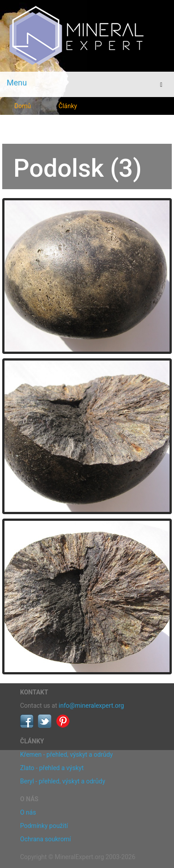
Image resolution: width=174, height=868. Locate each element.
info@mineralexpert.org (91, 706)
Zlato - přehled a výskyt (52, 768)
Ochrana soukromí (46, 839)
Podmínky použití (44, 826)
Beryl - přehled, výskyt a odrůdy (63, 781)
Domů (23, 106)
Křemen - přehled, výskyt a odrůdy (66, 754)
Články (68, 106)
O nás (28, 812)
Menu (17, 83)
